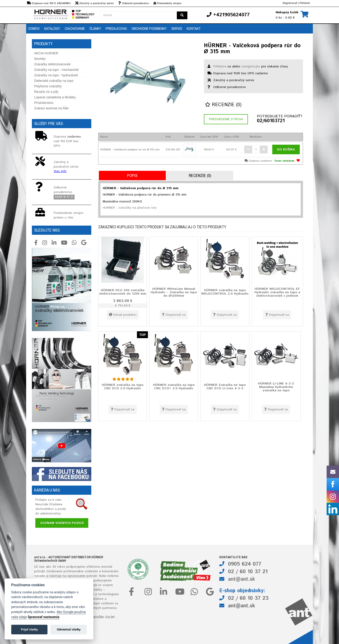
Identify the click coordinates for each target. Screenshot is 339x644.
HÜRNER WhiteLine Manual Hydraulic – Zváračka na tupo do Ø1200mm (174, 292)
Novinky (40, 59)
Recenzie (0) (223, 105)
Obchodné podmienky (149, 28)
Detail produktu (123, 315)
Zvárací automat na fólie (51, 108)
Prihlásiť (305, 3)
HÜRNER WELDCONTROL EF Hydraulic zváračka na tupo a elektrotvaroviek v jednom (277, 292)
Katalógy (52, 28)
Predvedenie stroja (226, 119)
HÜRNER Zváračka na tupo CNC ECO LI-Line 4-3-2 (225, 386)
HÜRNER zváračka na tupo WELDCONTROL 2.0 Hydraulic (225, 292)
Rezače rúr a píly (46, 92)
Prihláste (220, 66)
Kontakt (194, 28)
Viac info (60, 171)
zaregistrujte (251, 66)
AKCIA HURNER (46, 53)
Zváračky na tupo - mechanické (57, 70)
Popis (132, 176)
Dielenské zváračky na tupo (54, 81)
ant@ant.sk (242, 579)
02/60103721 (271, 121)
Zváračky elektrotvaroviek (52, 64)
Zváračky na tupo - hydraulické (56, 75)
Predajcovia (116, 28)
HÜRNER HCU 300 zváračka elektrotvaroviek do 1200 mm (123, 292)
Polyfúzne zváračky (48, 86)
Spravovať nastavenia (44, 617)
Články (95, 28)
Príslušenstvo (44, 103)
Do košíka (286, 149)
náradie (40, 576)
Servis (177, 28)
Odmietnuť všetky (69, 629)
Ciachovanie (75, 28)
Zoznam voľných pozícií (62, 523)
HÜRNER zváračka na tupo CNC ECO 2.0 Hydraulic (123, 386)
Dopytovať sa (174, 315)
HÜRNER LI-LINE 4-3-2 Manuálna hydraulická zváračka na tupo (276, 387)
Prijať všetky (29, 629)
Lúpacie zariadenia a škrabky (55, 97)
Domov (34, 28)
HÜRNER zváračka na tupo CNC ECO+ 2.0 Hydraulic (174, 386)
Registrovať (290, 3)
